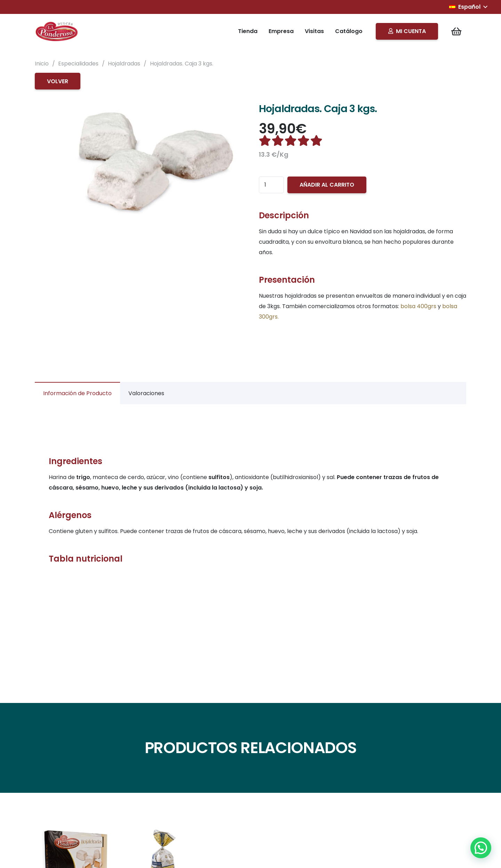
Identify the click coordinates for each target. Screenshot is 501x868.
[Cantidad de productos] (271, 185)
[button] (468, 7)
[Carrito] (456, 31)
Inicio (42, 64)
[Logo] (57, 31)
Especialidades (78, 64)
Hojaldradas (124, 64)
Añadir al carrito (327, 185)
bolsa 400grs (418, 306)
